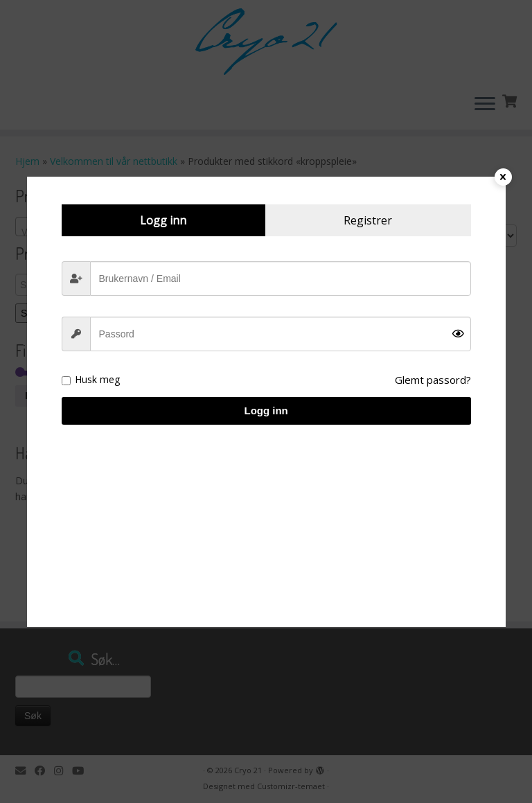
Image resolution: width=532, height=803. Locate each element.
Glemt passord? (433, 380)
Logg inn (266, 411)
